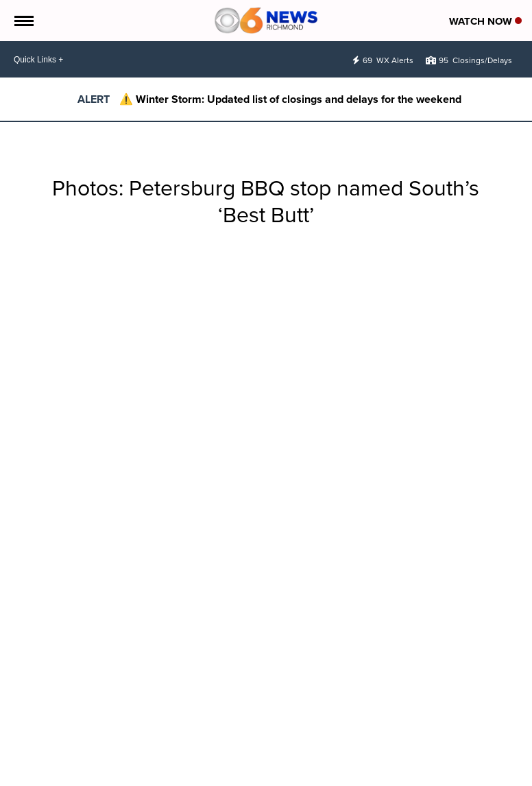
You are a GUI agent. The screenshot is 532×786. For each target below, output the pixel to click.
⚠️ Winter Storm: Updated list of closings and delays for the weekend (290, 99)
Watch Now (485, 21)
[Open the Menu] (23, 21)
